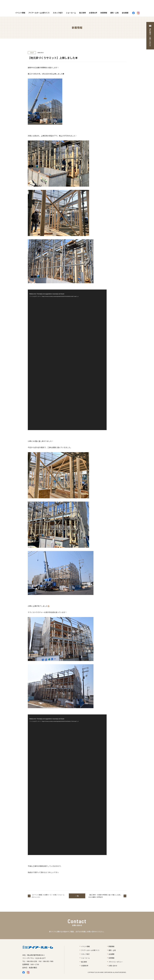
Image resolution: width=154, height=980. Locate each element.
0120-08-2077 (40, 959)
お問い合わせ (113, 966)
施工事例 (82, 13)
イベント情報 (20, 13)
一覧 (77, 897)
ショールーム (71, 13)
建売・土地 (114, 13)
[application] (67, 361)
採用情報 (112, 959)
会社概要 (125, 13)
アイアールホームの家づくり (39, 13)
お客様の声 (93, 13)
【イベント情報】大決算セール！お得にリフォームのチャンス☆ (48, 897)
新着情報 (104, 13)
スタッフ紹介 (58, 13)
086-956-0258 (32, 962)
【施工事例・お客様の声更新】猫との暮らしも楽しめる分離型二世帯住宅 (105, 897)
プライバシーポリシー (116, 962)
